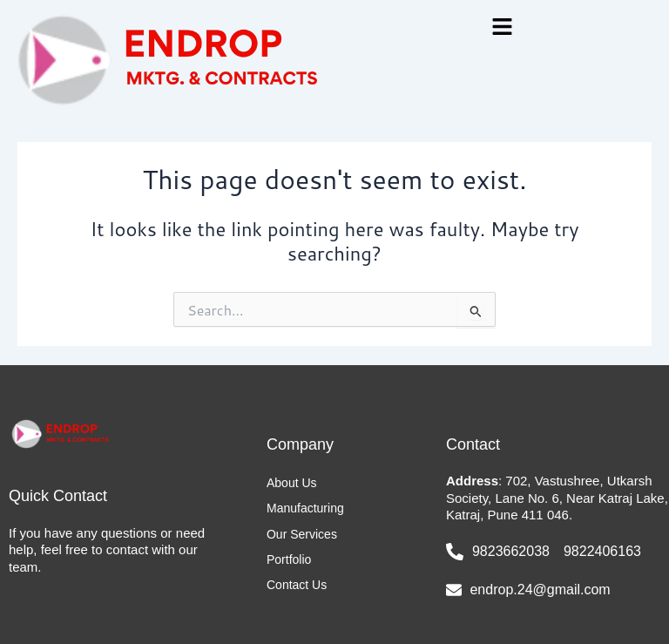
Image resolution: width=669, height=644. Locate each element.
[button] (502, 27)
